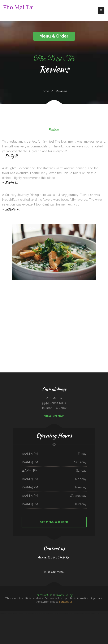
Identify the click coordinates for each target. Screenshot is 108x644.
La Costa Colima (105, 618)
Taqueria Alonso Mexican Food (78, 613)
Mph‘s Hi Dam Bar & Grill (93, 618)
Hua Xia (56, 618)
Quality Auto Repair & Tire (12, 613)
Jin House (98, 613)
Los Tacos (88, 623)
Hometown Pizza (63, 618)
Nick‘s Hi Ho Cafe (64, 623)
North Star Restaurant (27, 613)
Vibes (17, 613)
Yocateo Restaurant (49, 613)
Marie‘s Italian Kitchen (69, 618)
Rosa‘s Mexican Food (58, 623)
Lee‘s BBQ (84, 618)
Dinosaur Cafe (54, 628)
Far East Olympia (100, 618)
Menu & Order (54, 36)
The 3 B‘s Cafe (64, 613)
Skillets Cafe (85, 623)
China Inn (21, 618)
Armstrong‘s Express (47, 618)
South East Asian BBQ (4, 623)
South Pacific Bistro (60, 613)
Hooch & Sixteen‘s (21, 623)
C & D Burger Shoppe (21, 613)
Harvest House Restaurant (42, 613)
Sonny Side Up (69, 613)
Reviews (54, 130)
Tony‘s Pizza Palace (54, 613)
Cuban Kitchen (84, 613)
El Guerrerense (80, 623)
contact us (66, 602)
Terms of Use (44, 595)
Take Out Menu (54, 572)
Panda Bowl (88, 618)
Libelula (72, 613)
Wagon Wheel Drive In (43, 623)
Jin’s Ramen (48, 623)
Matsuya (59, 618)
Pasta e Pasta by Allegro (31, 618)
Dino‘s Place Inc (88, 613)
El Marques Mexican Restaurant (103, 623)
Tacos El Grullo (53, 623)
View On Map (54, 416)
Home (45, 91)
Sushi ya (10, 618)
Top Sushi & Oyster (15, 623)
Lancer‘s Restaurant (31, 623)
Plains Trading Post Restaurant (4, 613)
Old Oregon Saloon (9, 623)
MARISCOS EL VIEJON (103, 613)
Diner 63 (73, 618)
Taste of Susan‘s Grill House (94, 623)
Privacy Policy (63, 595)
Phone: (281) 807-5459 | (54, 557)
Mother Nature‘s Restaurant (74, 623)
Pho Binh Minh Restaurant (34, 613)
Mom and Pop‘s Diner (37, 623)
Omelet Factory (52, 618)
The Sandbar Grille (94, 613)
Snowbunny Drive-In (6, 618)
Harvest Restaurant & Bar (79, 618)
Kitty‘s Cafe (68, 623)
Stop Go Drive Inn (25, 618)
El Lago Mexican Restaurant (15, 618)
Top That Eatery (26, 623)
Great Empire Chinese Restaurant (39, 618)
